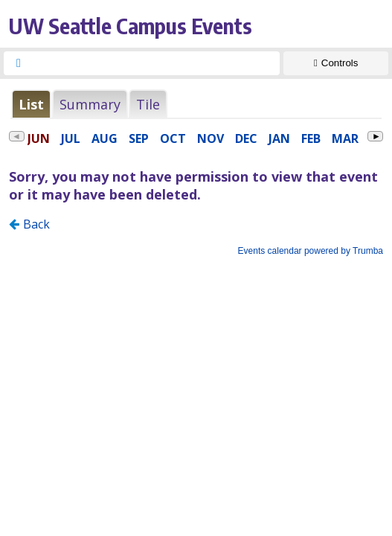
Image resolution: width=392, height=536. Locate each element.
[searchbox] (155, 63)
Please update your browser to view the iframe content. (196, 104)
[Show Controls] (336, 63)
